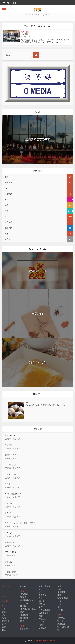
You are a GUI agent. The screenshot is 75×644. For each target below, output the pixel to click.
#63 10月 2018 (37, 271)
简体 (9, 3)
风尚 (23, 32)
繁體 (15, 3)
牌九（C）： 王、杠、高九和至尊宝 (20, 523)
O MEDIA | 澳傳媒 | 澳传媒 (44, 640)
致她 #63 (38, 314)
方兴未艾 (8, 533)
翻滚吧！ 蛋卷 (37, 362)
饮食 (28, 32)
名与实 (7, 484)
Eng (3, 3)
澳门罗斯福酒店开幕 (38, 139)
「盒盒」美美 (10, 572)
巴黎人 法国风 (11, 474)
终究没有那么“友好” (13, 494)
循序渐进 (8, 513)
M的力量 (8, 503)
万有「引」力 (10, 465)
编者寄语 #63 (10, 542)
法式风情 (24, 34)
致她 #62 (8, 562)
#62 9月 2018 (11, 552)
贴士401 (29, 402)
